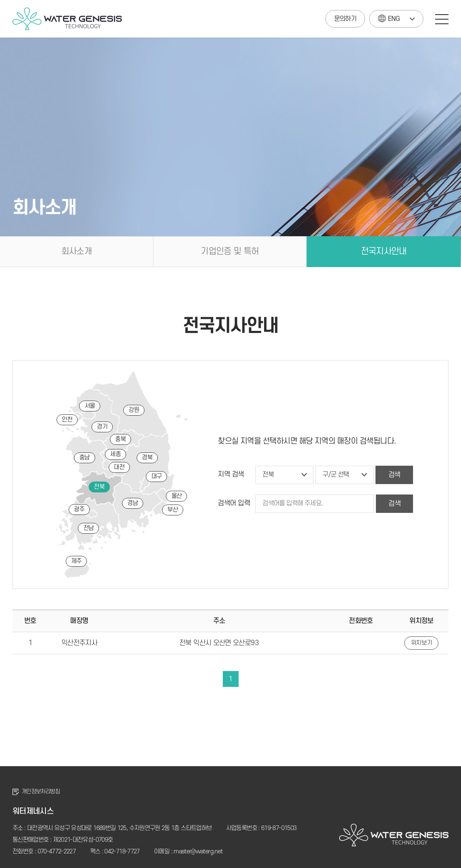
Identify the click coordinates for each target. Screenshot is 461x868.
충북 (120, 439)
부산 (173, 510)
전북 (99, 487)
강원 (134, 410)
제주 (77, 561)
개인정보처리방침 (41, 791)
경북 (147, 458)
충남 (84, 458)
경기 (102, 427)
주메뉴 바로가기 (0, 0)
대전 (119, 467)
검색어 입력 (234, 503)
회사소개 (77, 251)
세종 (115, 454)
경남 (132, 503)
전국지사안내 (384, 251)
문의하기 (345, 19)
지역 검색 (231, 474)
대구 (157, 476)
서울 (90, 406)
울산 (177, 496)
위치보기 (421, 643)
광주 (79, 509)
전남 (89, 528)
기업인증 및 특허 (230, 251)
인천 (67, 420)
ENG (389, 16)
